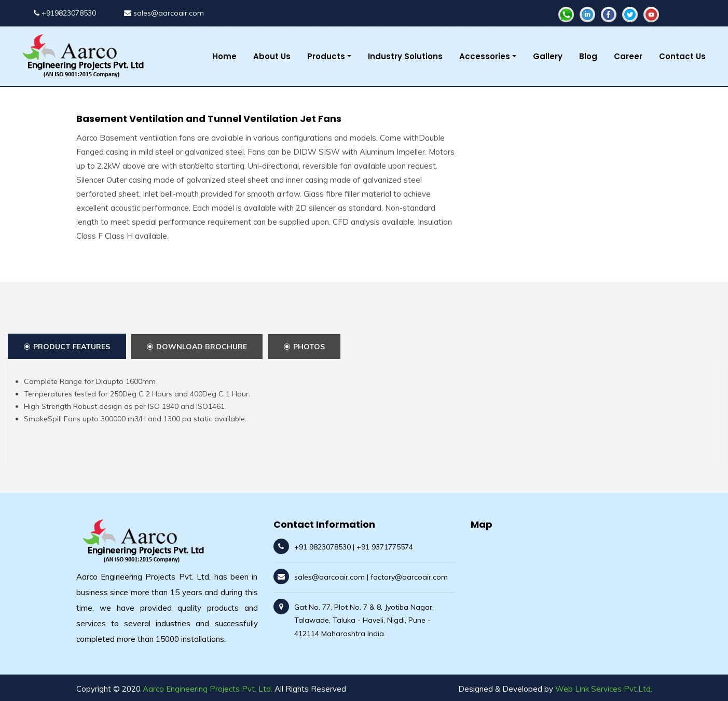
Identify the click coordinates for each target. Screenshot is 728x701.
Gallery (548, 56)
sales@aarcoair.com (164, 13)
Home (224, 56)
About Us (272, 56)
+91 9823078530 (322, 547)
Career (628, 56)
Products (326, 56)
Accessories (485, 56)
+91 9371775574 (385, 547)
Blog (588, 56)
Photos (304, 347)
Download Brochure (197, 347)
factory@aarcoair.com (409, 577)
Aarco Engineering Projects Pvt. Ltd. (208, 689)
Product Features (67, 347)
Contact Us (682, 56)
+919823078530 (65, 13)
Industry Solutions (405, 56)
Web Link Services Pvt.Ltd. (604, 689)
